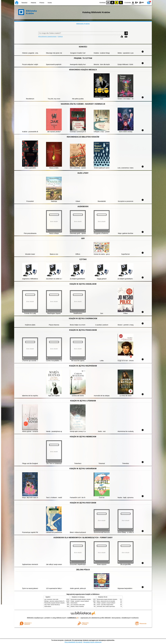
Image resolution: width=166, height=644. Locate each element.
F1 (137, 2)
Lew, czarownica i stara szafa (51, 599)
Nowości (24, 3)
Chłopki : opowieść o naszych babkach (80, 601)
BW (112, 2)
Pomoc (42, 3)
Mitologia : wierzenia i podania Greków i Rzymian (56, 601)
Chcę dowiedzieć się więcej (73, 642)
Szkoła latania (48, 606)
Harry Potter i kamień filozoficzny (52, 605)
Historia (33, 3)
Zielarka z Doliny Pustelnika (77, 606)
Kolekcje (60, 36)
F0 (133, 2)
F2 (141, 2)
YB (117, 2)
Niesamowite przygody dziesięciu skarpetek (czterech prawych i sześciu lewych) (63, 603)
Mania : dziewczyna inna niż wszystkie (106, 601)
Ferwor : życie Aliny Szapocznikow (105, 605)
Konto (50, 3)
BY (121, 2)
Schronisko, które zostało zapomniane (106, 606)
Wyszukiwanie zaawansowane (47, 36)
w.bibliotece (73, 618)
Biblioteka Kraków (83, 24)
